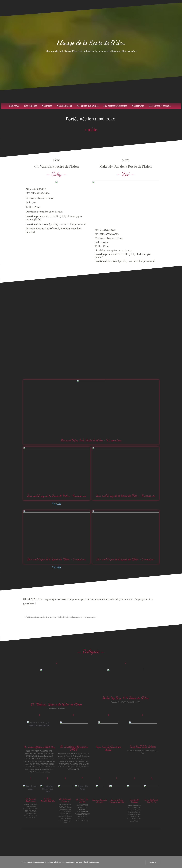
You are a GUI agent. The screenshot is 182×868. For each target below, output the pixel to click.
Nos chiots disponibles (88, 106)
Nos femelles (31, 106)
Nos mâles (47, 106)
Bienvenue (14, 106)
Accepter (153, 862)
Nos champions (64, 106)
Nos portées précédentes (115, 106)
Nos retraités (138, 106)
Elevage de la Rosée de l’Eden (91, 43)
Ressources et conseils (160, 106)
